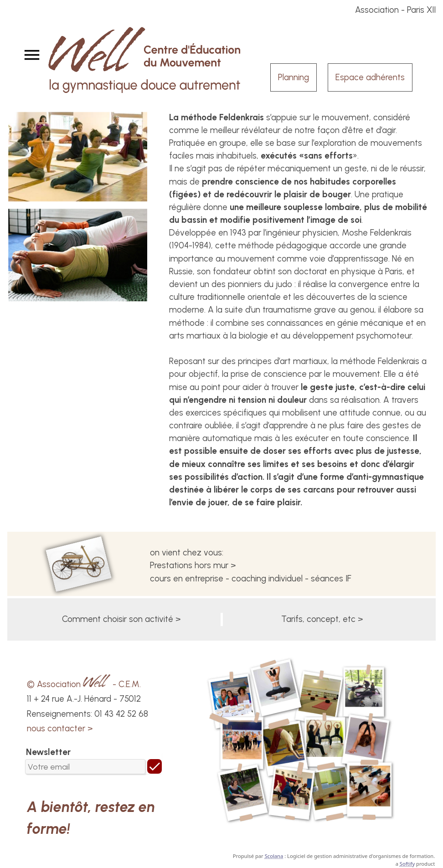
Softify (407, 864)
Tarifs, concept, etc (318, 619)
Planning (294, 77)
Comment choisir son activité (118, 619)
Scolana (274, 856)
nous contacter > (60, 728)
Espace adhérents (370, 77)
